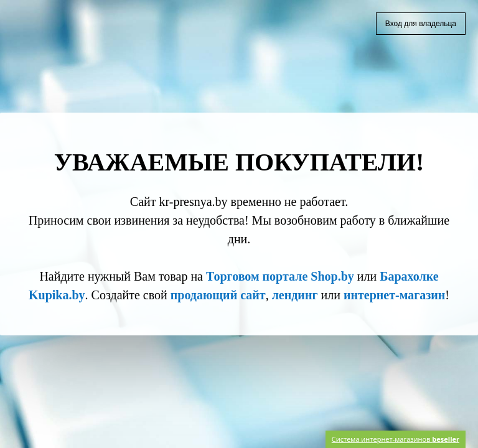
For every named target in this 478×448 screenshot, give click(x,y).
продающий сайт (218, 295)
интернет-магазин (394, 295)
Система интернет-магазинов (396, 439)
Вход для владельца (421, 24)
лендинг (295, 295)
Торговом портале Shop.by (280, 276)
